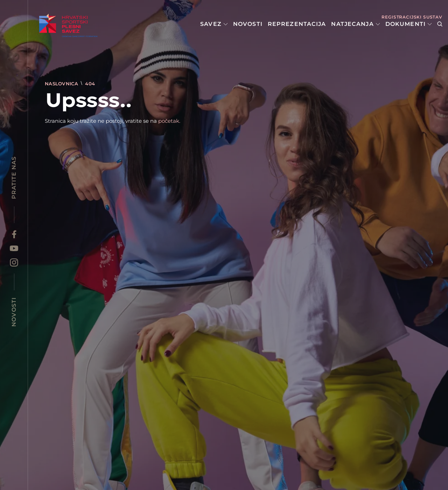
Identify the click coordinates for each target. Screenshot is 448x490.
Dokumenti (409, 24)
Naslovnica (62, 84)
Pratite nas (14, 178)
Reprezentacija (297, 24)
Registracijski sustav (412, 17)
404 (90, 84)
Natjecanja (355, 24)
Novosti (248, 24)
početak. (169, 121)
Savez (214, 24)
